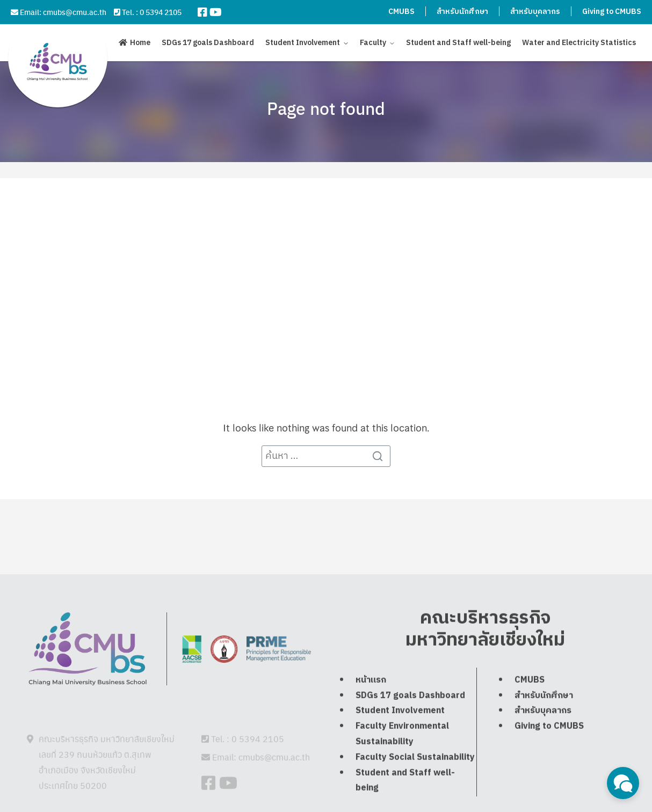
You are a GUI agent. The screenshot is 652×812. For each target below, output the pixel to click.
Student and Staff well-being (458, 43)
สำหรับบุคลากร (535, 12)
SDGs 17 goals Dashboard (208, 43)
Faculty (373, 43)
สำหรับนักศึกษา (462, 12)
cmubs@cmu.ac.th (75, 12)
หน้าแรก (371, 703)
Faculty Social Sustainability (415, 780)
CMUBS (401, 12)
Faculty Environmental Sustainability (402, 757)
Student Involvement (303, 43)
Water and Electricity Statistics (579, 43)
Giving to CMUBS (612, 12)
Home (140, 43)
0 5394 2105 (161, 12)
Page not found (326, 108)
